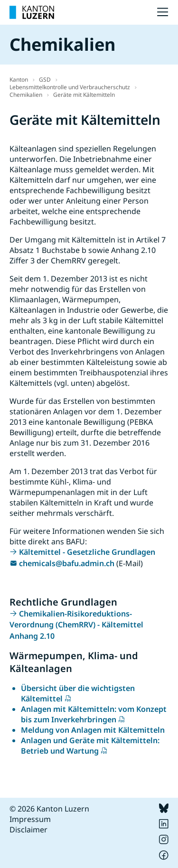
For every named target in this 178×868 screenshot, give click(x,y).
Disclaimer (28, 830)
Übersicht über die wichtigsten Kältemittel (78, 693)
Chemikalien (26, 95)
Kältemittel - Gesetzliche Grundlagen (87, 552)
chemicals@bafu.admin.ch (67, 563)
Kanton (19, 79)
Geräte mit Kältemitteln (84, 95)
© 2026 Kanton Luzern (49, 809)
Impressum (30, 819)
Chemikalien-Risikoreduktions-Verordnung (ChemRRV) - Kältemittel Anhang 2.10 (76, 625)
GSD (45, 79)
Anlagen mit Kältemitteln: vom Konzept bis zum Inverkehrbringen (94, 714)
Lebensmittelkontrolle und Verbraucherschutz (70, 87)
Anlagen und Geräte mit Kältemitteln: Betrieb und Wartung (90, 746)
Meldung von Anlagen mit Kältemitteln (93, 730)
